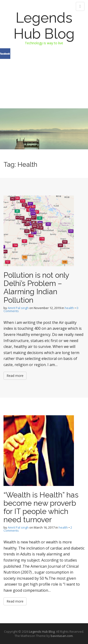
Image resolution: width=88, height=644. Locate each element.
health (69, 308)
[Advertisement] (44, 73)
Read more (15, 376)
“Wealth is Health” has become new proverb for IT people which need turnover (41, 507)
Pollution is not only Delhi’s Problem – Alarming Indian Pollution (36, 287)
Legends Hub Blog (44, 26)
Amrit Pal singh (18, 308)
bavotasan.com (62, 636)
